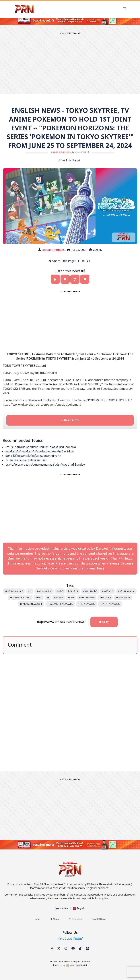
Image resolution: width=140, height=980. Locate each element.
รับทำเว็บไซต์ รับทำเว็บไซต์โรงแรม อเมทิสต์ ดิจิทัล (33, 456)
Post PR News (99, 919)
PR (48, 598)
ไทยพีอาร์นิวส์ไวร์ (90, 591)
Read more (70, 420)
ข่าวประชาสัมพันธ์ (44, 591)
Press (71, 598)
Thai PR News (64, 962)
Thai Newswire (87, 604)
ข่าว (30, 591)
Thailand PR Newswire (60, 604)
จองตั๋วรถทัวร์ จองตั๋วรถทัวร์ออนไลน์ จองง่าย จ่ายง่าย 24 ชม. (40, 452)
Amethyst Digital (79, 965)
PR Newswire (123, 598)
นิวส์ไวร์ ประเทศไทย (126, 591)
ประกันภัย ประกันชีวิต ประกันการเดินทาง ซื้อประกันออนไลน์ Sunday (45, 465)
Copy (98, 620)
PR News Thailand (20, 598)
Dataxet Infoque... (54, 250)
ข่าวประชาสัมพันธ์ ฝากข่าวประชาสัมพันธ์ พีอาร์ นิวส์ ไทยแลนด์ (41, 447)
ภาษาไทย (62, 908)
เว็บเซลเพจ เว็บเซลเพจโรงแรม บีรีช (26, 460)
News (39, 598)
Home (37, 919)
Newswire (105, 598)
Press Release (87, 598)
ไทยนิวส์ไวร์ (73, 591)
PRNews (59, 598)
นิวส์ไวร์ (60, 591)
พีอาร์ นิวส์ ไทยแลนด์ (14, 591)
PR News (54, 919)
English (79, 908)
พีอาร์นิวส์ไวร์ (108, 591)
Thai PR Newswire (110, 604)
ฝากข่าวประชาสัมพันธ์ (70, 939)
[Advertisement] (70, 63)
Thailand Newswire (31, 604)
